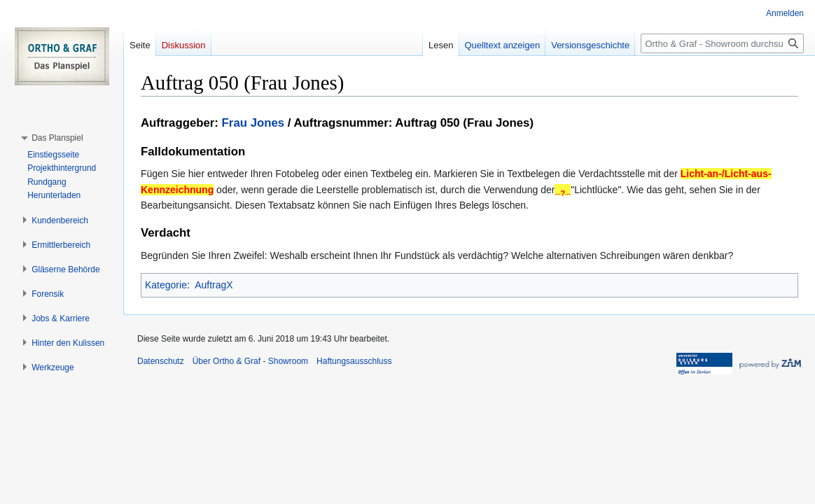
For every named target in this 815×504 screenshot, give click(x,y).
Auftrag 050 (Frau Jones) (464, 123)
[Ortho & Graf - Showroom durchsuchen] (722, 43)
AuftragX (214, 285)
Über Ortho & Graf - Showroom (250, 361)
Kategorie (166, 285)
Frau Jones (253, 123)
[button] (57, 138)
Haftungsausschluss (354, 361)
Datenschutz (161, 361)
